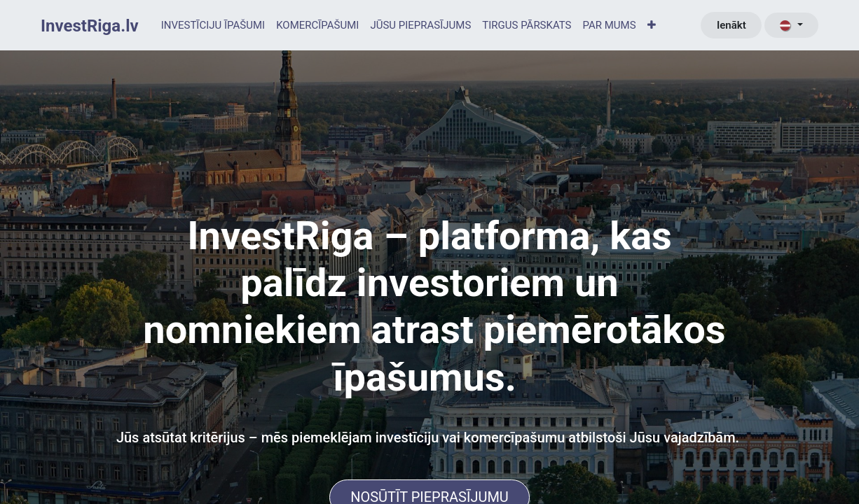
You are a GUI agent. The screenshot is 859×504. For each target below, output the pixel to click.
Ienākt (731, 25)
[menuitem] (213, 26)
